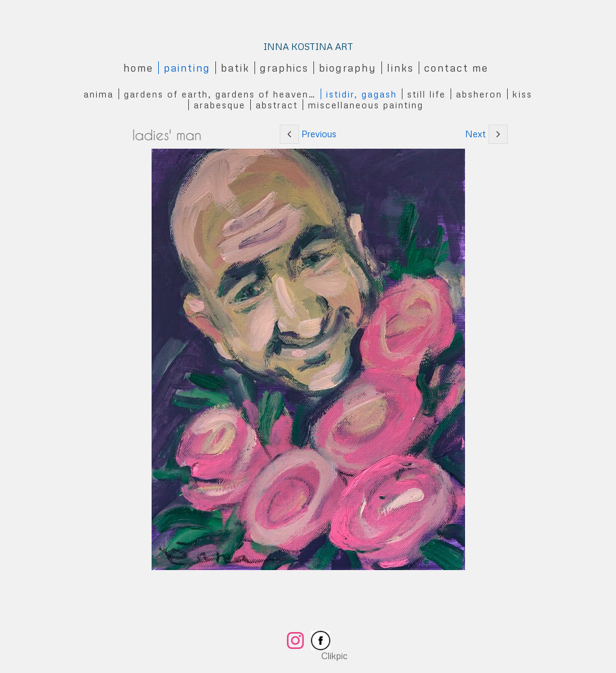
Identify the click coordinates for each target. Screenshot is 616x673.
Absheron (479, 94)
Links (400, 68)
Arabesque (220, 105)
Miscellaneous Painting (366, 105)
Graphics (284, 68)
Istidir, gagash (362, 94)
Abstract (277, 105)
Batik (235, 68)
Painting (187, 68)
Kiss (522, 94)
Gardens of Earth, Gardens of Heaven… (220, 94)
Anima (99, 94)
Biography (348, 68)
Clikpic (334, 656)
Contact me (456, 68)
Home (138, 68)
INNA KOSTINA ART (308, 46)
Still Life (427, 94)
